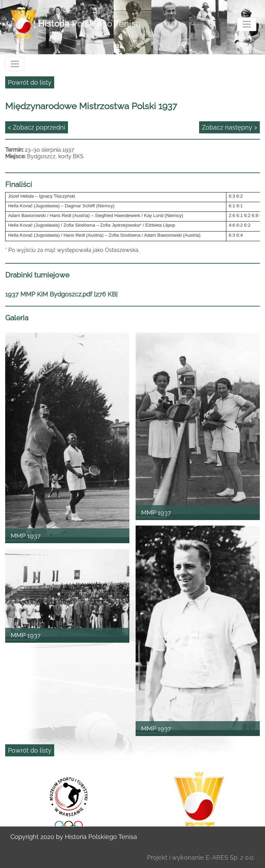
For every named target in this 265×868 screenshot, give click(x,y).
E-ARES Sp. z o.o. (230, 857)
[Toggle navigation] (247, 24)
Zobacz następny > (229, 127)
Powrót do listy (30, 82)
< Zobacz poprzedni (37, 127)
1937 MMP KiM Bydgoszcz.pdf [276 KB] (61, 294)
